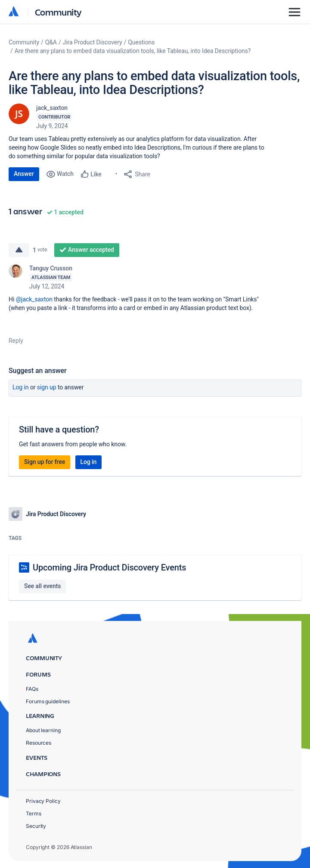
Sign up (47, 387)
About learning (43, 730)
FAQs (32, 689)
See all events (42, 586)
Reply (16, 341)
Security (36, 826)
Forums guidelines (48, 701)
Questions (141, 42)
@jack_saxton (34, 299)
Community (58, 12)
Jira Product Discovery (93, 42)
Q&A (51, 42)
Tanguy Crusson (51, 268)
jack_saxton (52, 108)
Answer (24, 174)
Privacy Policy (43, 801)
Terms (34, 813)
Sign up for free (45, 462)
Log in (21, 387)
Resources (39, 743)
